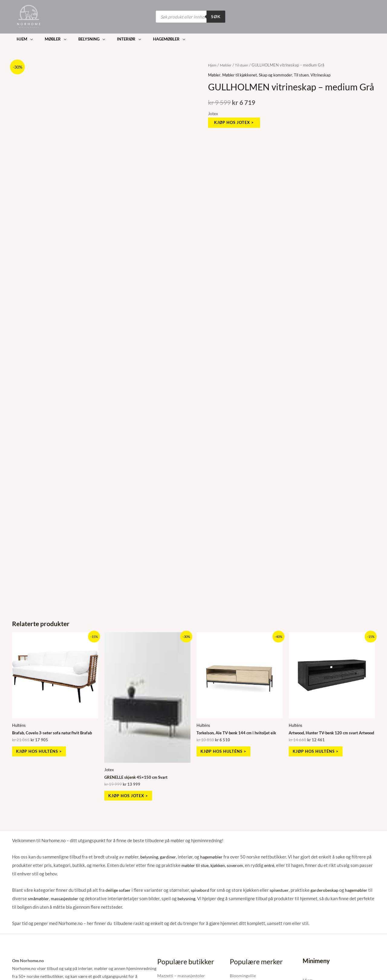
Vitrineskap (329, 71)
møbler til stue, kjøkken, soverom (214, 865)
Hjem (213, 62)
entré (273, 865)
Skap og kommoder (281, 71)
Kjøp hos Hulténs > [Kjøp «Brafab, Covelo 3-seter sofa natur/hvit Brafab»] (43, 750)
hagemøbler (214, 856)
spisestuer (283, 889)
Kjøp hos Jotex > (235, 119)
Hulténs (20, 722)
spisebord (202, 889)
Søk (216, 16)
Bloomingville (243, 975)
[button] (22, 38)
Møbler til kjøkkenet (242, 71)
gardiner (169, 856)
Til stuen (244, 62)
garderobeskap (330, 889)
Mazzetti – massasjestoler (181, 975)
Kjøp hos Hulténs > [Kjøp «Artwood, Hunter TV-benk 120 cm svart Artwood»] (319, 754)
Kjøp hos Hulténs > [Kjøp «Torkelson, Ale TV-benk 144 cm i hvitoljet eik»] (227, 750)
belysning (150, 856)
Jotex (213, 110)
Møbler (227, 62)
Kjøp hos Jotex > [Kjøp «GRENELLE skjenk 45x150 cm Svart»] (132, 794)
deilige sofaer (119, 889)
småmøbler (44, 898)
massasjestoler (72, 898)
